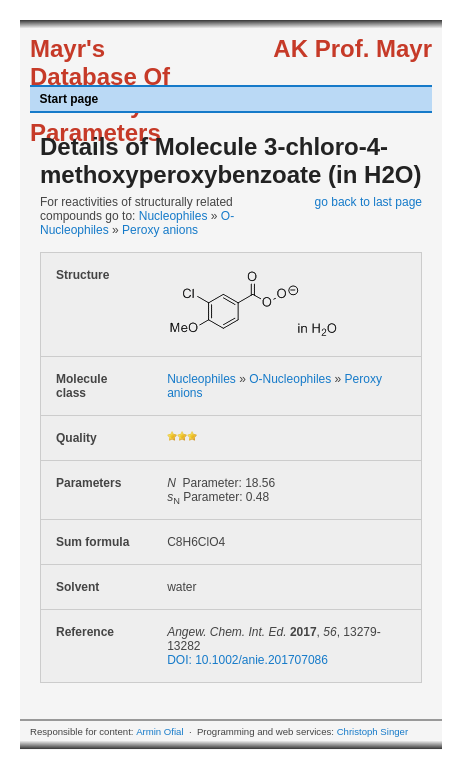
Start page (69, 99)
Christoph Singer (372, 731)
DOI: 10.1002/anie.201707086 (247, 660)
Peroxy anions (160, 230)
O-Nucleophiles (290, 379)
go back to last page (368, 202)
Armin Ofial (159, 731)
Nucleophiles (173, 216)
